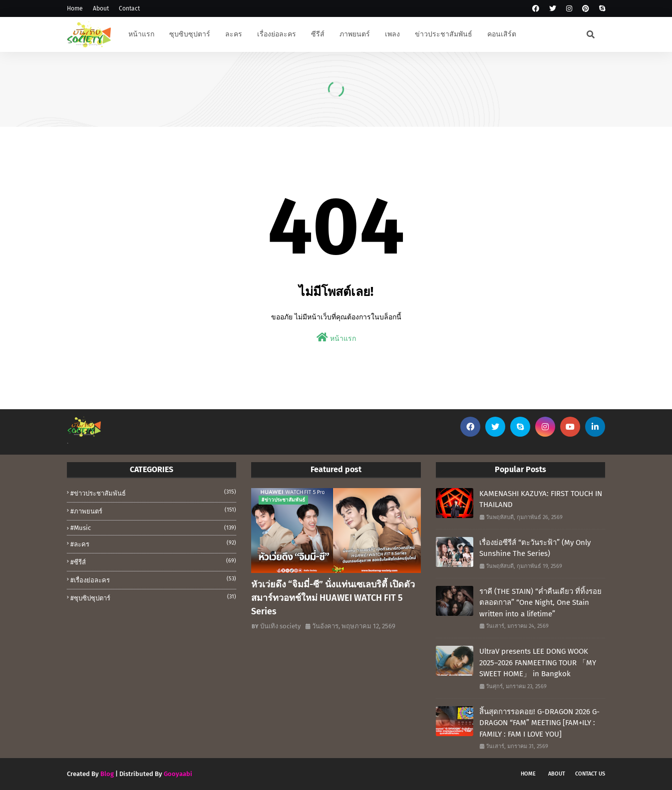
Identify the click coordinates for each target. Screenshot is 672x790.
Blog (107, 774)
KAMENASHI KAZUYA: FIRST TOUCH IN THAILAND (541, 499)
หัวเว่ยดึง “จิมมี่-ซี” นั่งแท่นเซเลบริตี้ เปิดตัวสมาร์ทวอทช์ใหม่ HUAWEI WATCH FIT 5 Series (333, 598)
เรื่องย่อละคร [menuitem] (277, 34)
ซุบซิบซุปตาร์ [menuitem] (190, 34)
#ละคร (153, 543)
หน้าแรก (336, 338)
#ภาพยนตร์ (153, 511)
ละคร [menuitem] (234, 34)
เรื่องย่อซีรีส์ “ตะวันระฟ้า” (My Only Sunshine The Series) (535, 548)
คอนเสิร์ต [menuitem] (502, 34)
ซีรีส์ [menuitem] (318, 34)
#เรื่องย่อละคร (153, 579)
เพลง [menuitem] (392, 34)
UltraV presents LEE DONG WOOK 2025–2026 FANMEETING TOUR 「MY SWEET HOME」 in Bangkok (538, 662)
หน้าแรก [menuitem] (141, 34)
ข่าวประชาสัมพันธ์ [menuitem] (444, 34)
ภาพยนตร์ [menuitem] (355, 34)
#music (153, 528)
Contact (129, 8)
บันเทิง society (280, 626)
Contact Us (590, 774)
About (101, 8)
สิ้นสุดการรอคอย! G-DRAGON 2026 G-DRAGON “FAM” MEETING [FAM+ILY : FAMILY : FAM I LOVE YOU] (539, 723)
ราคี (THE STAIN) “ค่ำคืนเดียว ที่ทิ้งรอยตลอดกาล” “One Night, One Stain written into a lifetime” (540, 603)
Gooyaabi (178, 774)
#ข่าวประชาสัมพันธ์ (153, 493)
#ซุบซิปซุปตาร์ (153, 597)
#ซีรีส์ (153, 561)
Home (75, 8)
